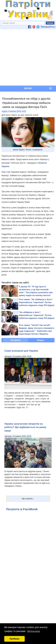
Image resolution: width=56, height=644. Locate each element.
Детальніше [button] (34, 631)
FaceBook (15, 340)
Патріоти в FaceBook (22, 509)
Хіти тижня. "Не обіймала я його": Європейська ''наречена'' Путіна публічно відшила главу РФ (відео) (37, 302)
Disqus (41, 340)
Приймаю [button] (14, 639)
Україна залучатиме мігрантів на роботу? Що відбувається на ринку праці (25, 427)
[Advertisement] (27, 57)
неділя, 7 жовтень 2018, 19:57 (14, 111)
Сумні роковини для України (21, 351)
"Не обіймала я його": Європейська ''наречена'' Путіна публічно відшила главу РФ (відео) (37, 315)
